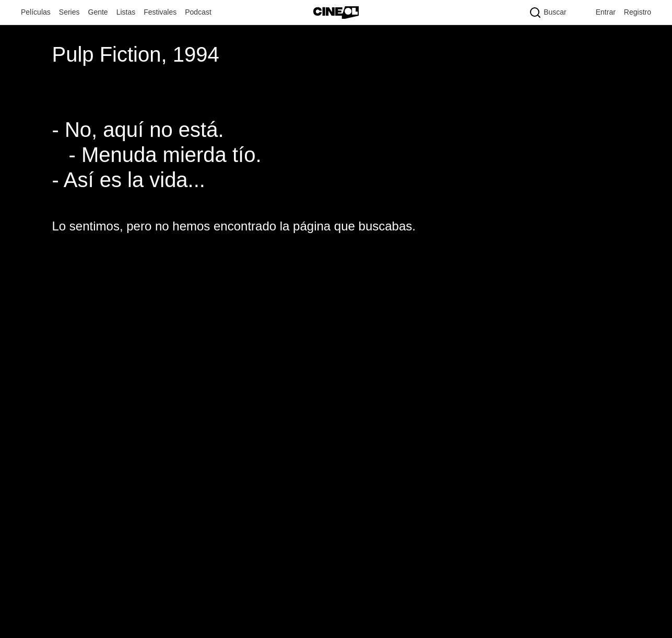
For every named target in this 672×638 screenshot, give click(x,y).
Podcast (198, 12)
